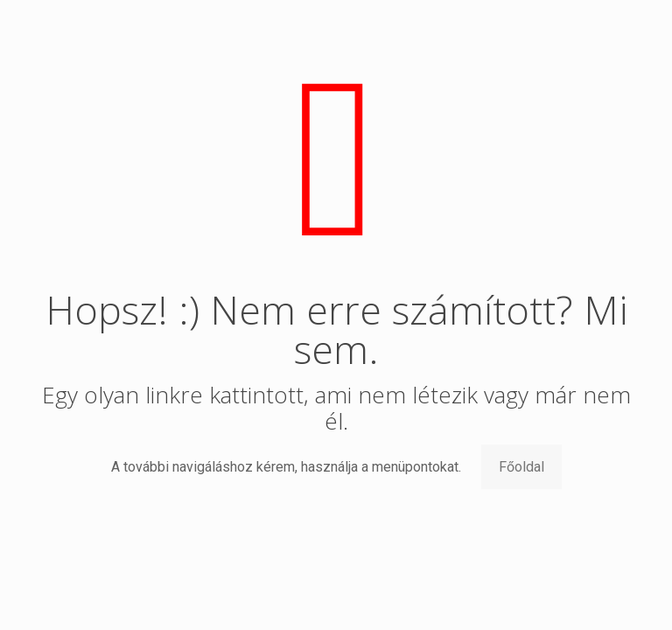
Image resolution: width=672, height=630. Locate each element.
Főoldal (521, 467)
